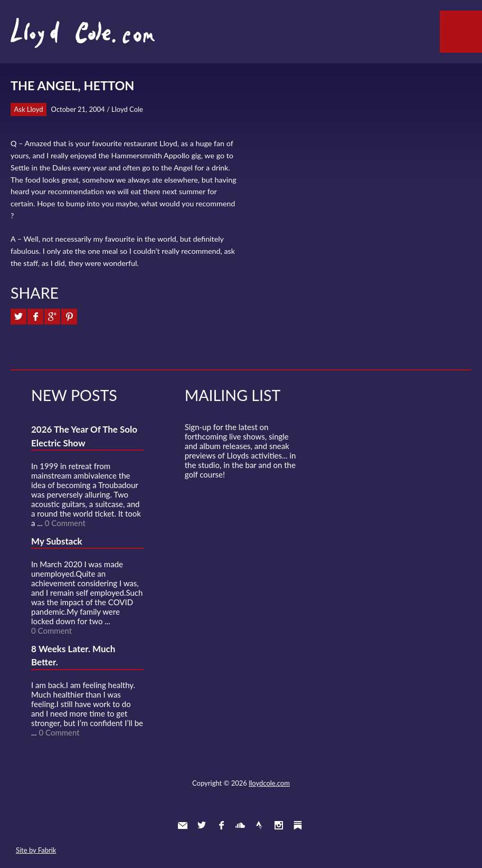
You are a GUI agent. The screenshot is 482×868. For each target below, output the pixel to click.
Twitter (202, 825)
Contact (183, 825)
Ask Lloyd (29, 109)
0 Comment (65, 523)
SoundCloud (240, 825)
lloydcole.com (269, 783)
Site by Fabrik (36, 850)
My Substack (57, 541)
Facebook (221, 825)
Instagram (279, 825)
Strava (259, 825)
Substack (298, 825)
